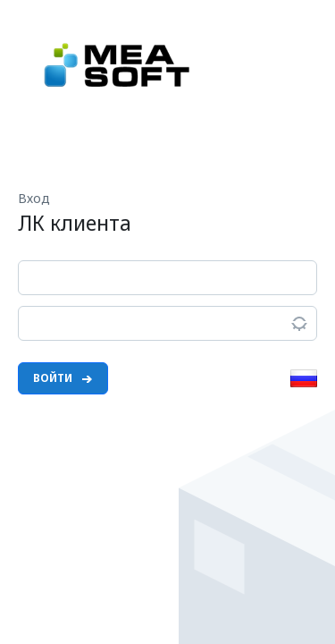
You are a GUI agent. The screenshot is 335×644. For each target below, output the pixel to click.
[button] (304, 382)
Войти (63, 378)
